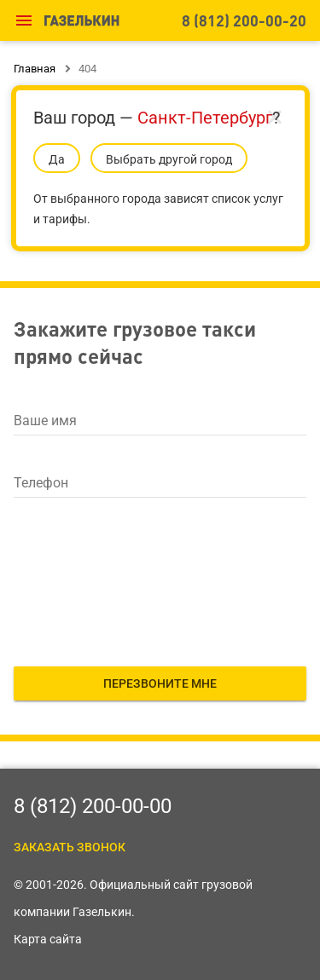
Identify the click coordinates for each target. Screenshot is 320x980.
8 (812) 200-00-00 (93, 806)
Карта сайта (48, 939)
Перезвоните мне (160, 683)
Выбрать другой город (169, 159)
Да (57, 159)
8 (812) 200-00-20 (244, 20)
